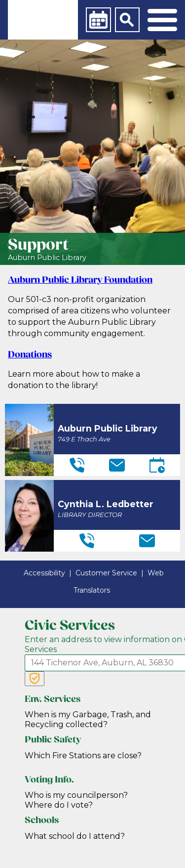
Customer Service (106, 573)
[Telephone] (77, 465)
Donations (30, 355)
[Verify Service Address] (35, 679)
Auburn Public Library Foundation (80, 281)
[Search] (127, 20)
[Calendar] (98, 20)
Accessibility (44, 573)
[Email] (117, 465)
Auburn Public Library (47, 258)
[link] (43, 20)
